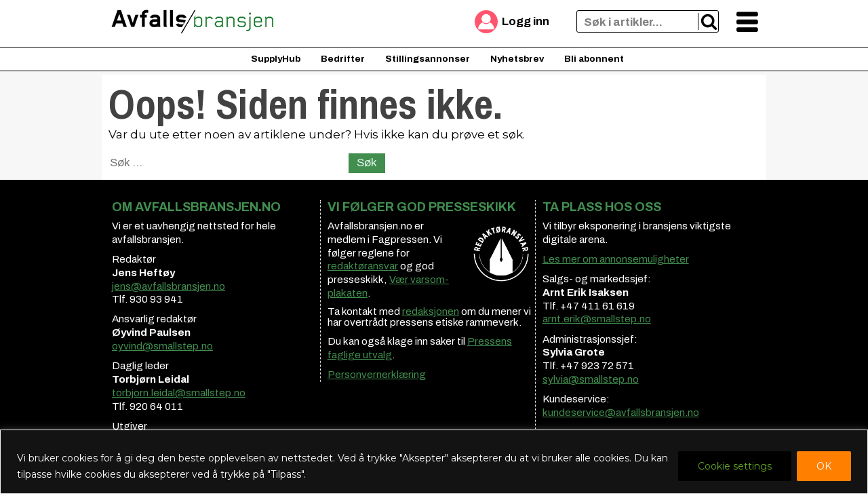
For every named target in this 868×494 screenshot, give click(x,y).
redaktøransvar (363, 266)
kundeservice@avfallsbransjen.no (621, 413)
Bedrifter (343, 59)
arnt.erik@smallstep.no (597, 319)
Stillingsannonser (428, 59)
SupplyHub (276, 59)
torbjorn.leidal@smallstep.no (179, 393)
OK (824, 466)
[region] (434, 462)
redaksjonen (431, 311)
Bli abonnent (594, 59)
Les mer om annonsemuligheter (616, 259)
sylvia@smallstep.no (591, 379)
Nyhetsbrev (517, 59)
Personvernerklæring (377, 375)
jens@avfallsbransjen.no (169, 286)
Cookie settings (735, 466)
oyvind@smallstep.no (162, 346)
